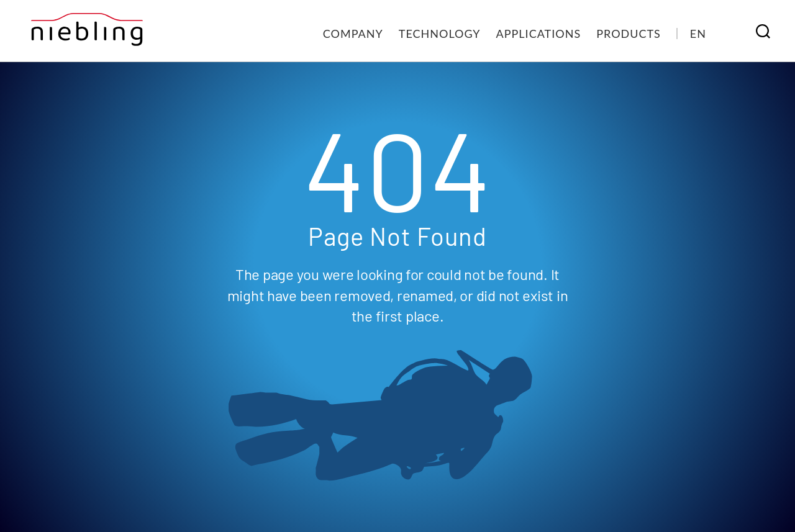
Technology (440, 34)
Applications (539, 34)
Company (353, 34)
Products (629, 34)
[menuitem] (698, 34)
